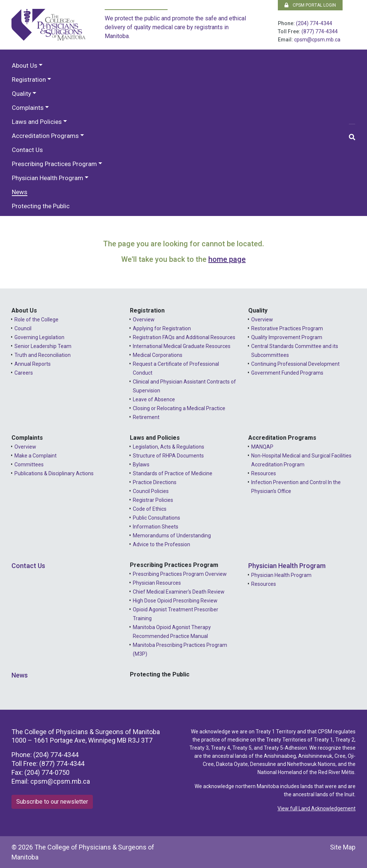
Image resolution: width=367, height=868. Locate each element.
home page (227, 259)
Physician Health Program (48, 178)
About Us (25, 65)
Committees (29, 465)
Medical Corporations (158, 355)
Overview (144, 320)
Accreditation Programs (45, 136)
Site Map (343, 847)
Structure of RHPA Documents (168, 456)
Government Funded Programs (287, 373)
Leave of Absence (154, 399)
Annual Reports (33, 364)
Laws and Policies (37, 122)
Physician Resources (157, 583)
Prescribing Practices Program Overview (180, 574)
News (20, 192)
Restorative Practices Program (287, 328)
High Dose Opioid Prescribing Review (175, 601)
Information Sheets (156, 527)
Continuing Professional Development (295, 364)
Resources (264, 473)
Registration (29, 80)
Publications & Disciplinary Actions (54, 473)
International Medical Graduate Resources (182, 346)
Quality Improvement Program (287, 337)
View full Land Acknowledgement (317, 808)
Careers (24, 373)
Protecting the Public (41, 206)
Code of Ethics (150, 509)
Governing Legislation (39, 337)
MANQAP (262, 447)
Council (23, 328)
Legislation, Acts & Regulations (169, 447)
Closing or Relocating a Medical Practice (179, 408)
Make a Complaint (36, 456)
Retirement (146, 417)
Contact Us (27, 150)
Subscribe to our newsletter (52, 802)
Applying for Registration (162, 328)
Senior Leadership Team (43, 346)
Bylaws (141, 465)
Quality (21, 94)
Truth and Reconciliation (43, 355)
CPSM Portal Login (310, 5)
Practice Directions (155, 482)
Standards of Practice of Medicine (173, 473)
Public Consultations (156, 518)
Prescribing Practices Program (54, 164)
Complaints (28, 108)
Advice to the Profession (161, 544)
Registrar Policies (153, 500)
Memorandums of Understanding (172, 536)
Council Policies (151, 491)
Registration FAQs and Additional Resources (184, 337)
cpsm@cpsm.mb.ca (317, 40)
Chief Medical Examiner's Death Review (179, 592)
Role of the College (36, 320)
